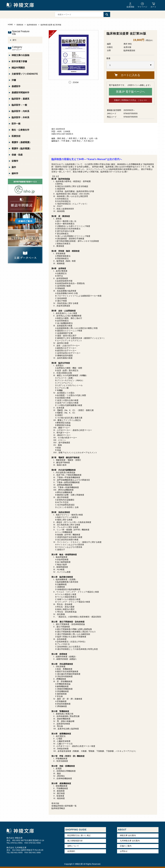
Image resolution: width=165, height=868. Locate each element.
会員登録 (130, 7)
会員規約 (71, 851)
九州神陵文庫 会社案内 (130, 841)
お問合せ (124, 851)
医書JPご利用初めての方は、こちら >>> (131, 100)
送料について (73, 846)
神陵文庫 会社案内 (128, 835)
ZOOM (76, 82)
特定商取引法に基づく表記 (79, 835)
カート (153, 7)
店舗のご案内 (126, 846)
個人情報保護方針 (75, 841)
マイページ (142, 7)
